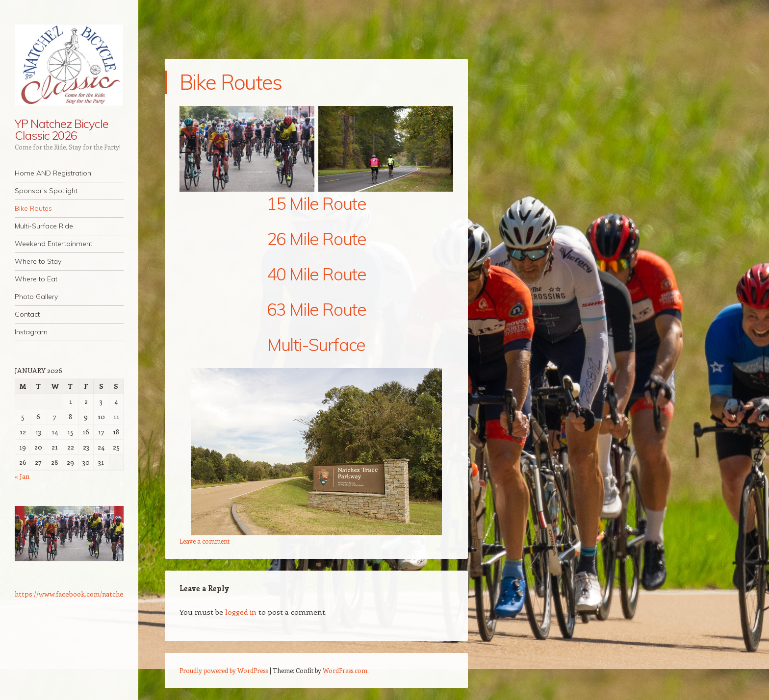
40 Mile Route (317, 274)
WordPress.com (345, 670)
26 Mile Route (317, 239)
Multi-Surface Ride (44, 226)
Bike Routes (33, 208)
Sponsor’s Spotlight (46, 191)
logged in (241, 612)
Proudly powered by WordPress (224, 670)
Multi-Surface (316, 345)
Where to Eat (36, 279)
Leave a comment (205, 541)
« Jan (22, 476)
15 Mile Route (317, 203)
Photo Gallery (36, 297)
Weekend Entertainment (53, 244)
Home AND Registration (53, 173)
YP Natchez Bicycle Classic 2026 (62, 129)
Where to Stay (38, 261)
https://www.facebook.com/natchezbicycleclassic (92, 594)
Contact (27, 314)
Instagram (31, 332)
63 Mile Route (317, 309)
